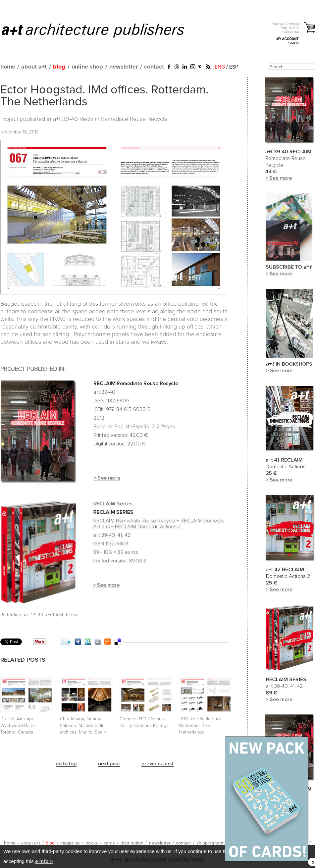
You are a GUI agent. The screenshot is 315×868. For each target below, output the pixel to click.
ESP (234, 67)
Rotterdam (11, 615)
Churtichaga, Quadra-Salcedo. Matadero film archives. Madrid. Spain (83, 726)
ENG (220, 67)
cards (109, 843)
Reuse (72, 615)
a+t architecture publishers (101, 30)
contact (154, 67)
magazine (70, 843)
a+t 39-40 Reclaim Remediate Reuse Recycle (110, 119)
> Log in (293, 43)
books (92, 843)
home (8, 67)
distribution (132, 843)
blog (59, 67)
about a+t (34, 67)
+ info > (44, 861)
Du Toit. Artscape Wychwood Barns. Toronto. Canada (18, 726)
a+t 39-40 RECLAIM (43, 615)
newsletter (124, 67)
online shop (87, 67)
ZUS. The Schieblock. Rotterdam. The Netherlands (201, 726)
